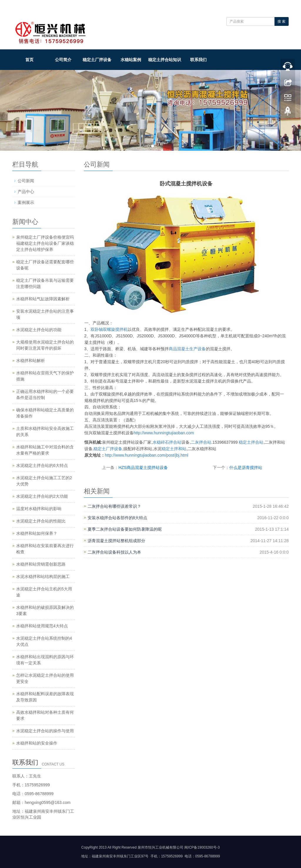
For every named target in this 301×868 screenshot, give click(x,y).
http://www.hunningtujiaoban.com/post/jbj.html (147, 455)
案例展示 (26, 202)
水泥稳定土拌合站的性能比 (41, 521)
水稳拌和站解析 (31, 361)
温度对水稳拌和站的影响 (39, 509)
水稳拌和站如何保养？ (37, 533)
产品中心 (26, 192)
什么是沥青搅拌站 (246, 467)
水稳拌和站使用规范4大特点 (42, 626)
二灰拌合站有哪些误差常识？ (114, 506)
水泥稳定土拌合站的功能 (39, 330)
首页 (29, 60)
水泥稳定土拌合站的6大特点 (42, 465)
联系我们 (198, 60)
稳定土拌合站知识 (165, 60)
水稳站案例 (131, 60)
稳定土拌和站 (174, 449)
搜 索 (281, 21)
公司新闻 (26, 181)
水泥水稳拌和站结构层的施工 (43, 577)
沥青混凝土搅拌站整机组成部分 (116, 541)
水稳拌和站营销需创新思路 (41, 564)
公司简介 (63, 60)
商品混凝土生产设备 (187, 349)
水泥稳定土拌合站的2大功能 (42, 496)
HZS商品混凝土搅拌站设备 (143, 467)
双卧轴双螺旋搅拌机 (109, 329)
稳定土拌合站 (251, 442)
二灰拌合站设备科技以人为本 (114, 552)
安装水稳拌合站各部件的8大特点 (118, 518)
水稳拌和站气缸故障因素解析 (43, 299)
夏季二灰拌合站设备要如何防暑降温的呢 (125, 529)
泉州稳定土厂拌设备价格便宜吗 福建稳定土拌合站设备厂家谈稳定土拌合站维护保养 (45, 243)
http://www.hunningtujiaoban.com (164, 433)
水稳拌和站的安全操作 (37, 743)
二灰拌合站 (201, 442)
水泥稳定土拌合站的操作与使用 (45, 731)
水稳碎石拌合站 (167, 442)
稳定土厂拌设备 (97, 60)
